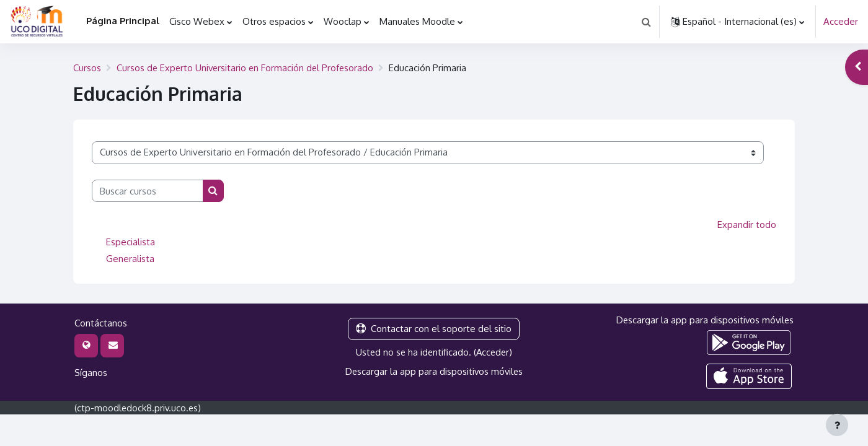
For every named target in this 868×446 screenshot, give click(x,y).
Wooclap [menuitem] (343, 21)
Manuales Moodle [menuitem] (417, 21)
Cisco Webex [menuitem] (197, 21)
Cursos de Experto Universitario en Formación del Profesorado (247, 67)
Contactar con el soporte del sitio (434, 327)
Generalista (130, 257)
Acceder (841, 21)
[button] (646, 22)
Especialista (131, 241)
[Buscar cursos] (148, 190)
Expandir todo (747, 224)
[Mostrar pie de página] (837, 425)
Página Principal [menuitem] (123, 21)
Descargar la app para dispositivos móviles (434, 369)
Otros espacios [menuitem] (274, 21)
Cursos (87, 67)
